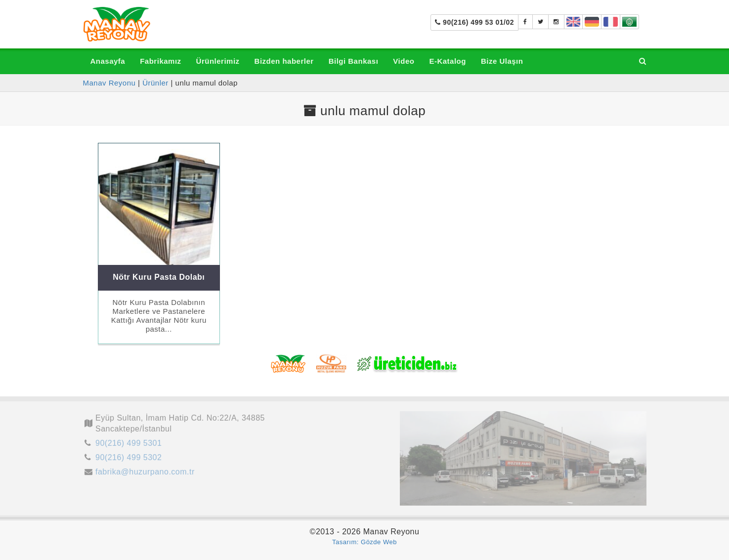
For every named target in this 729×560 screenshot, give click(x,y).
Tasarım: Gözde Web (364, 542)
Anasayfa (108, 61)
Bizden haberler (284, 61)
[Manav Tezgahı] (541, 22)
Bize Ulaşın (502, 61)
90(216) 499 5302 (129, 460)
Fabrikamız (160, 61)
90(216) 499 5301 (129, 446)
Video (404, 61)
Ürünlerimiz (218, 61)
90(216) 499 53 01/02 (474, 22)
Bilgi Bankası (354, 61)
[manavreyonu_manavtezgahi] (556, 22)
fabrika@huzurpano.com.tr (145, 474)
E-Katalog (448, 61)
